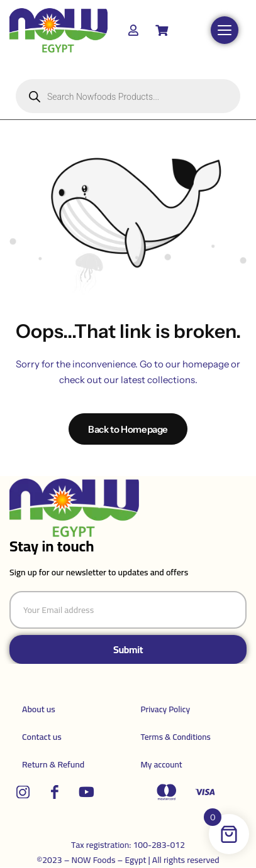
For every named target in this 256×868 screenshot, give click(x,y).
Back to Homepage (128, 429)
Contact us (42, 737)
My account (162, 764)
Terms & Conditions (176, 737)
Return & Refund (53, 764)
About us (39, 709)
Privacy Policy (166, 709)
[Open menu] (225, 30)
